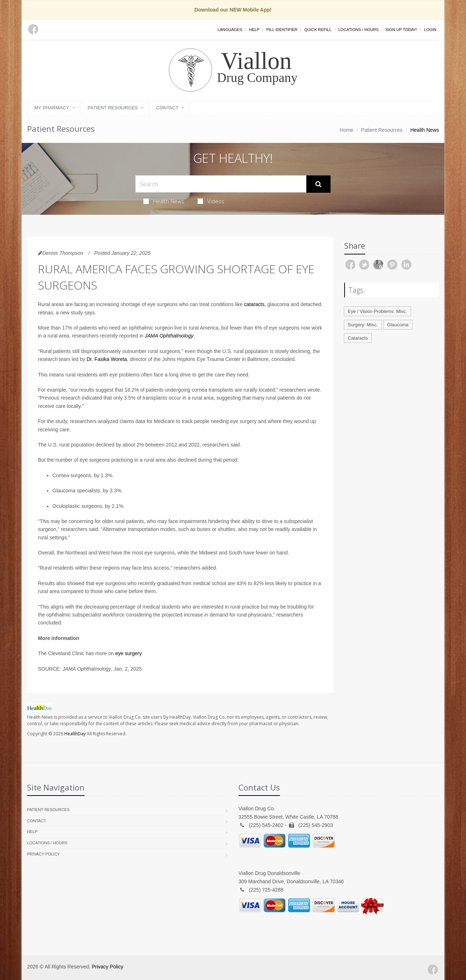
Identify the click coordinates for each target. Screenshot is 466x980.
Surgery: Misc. (363, 325)
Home (347, 130)
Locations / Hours (359, 30)
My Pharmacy (52, 108)
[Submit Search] (318, 184)
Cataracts (358, 338)
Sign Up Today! (401, 30)
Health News (164, 201)
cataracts (254, 304)
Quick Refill (318, 30)
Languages (230, 30)
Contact (167, 108)
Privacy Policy (44, 854)
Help (254, 30)
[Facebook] (33, 29)
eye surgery (128, 653)
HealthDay (75, 734)
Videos (211, 201)
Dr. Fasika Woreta (107, 359)
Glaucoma (398, 325)
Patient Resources (113, 108)
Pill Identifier (282, 30)
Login (430, 30)
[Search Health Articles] (221, 184)
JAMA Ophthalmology (169, 336)
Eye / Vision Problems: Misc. (377, 311)
